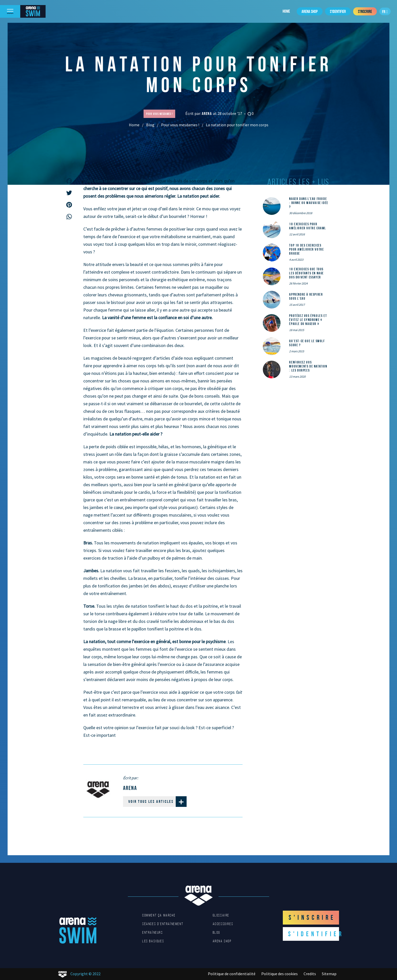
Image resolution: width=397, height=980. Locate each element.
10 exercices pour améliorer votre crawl (308, 226)
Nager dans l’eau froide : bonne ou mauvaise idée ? (309, 203)
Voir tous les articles (157, 802)
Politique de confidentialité (232, 974)
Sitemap (329, 974)
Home (286, 11)
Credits (310, 974)
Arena (207, 114)
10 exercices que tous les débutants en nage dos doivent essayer (306, 273)
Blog (150, 125)
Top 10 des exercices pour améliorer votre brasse (306, 249)
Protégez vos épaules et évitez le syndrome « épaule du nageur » (308, 320)
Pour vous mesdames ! (180, 125)
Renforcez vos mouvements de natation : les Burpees (308, 366)
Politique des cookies (280, 974)
